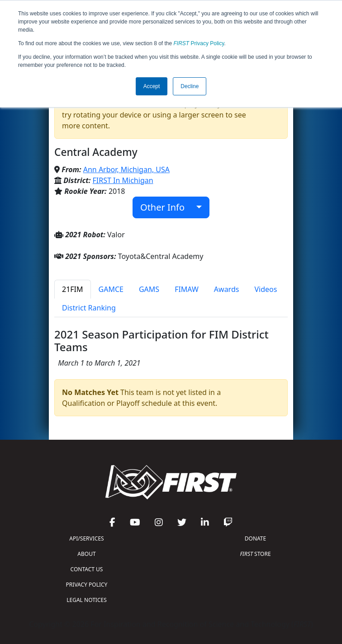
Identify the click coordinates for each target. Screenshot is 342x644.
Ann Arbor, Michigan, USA (126, 169)
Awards (227, 289)
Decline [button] (190, 86)
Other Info (167, 207)
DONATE (255, 538)
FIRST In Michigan (123, 180)
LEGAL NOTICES (87, 600)
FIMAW (187, 289)
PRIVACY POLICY (87, 585)
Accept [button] (152, 86)
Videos (266, 289)
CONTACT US (87, 569)
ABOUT (86, 554)
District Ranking (89, 308)
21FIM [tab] (73, 289)
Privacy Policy (199, 43)
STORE (255, 554)
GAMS (149, 289)
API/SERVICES (86, 538)
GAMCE (111, 289)
